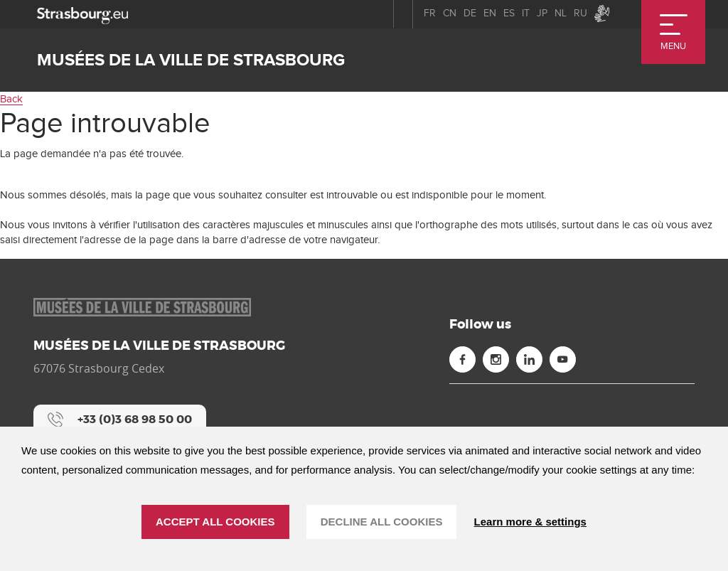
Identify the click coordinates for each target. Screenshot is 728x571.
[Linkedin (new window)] (529, 359)
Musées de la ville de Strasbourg (191, 60)
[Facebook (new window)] (462, 359)
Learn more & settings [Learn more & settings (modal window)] (530, 522)
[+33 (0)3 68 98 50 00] (120, 420)
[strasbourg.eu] (82, 14)
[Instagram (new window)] (496, 359)
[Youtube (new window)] (563, 359)
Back (11, 99)
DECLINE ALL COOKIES (382, 522)
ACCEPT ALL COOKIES (215, 522)
